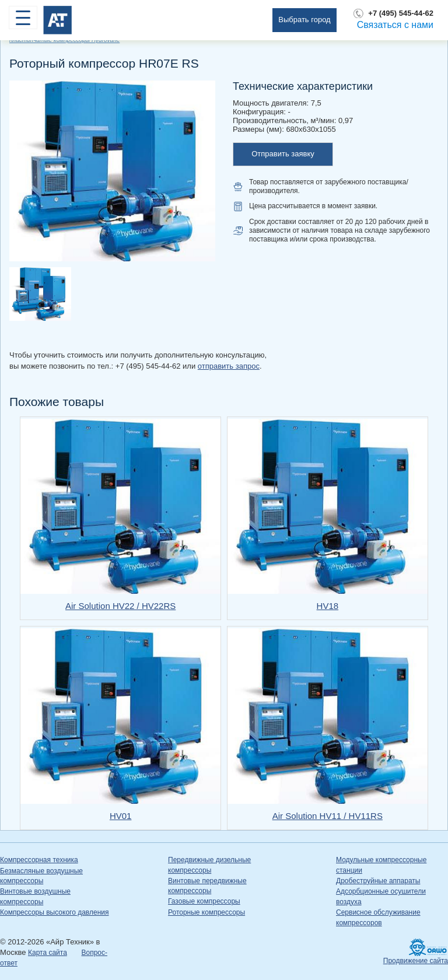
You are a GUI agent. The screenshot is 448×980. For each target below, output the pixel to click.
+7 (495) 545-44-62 (401, 13)
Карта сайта (48, 953)
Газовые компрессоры (204, 901)
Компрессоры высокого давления (54, 912)
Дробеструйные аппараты (378, 881)
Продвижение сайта (416, 961)
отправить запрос (229, 366)
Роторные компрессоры (206, 912)
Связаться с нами (395, 25)
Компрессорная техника (39, 860)
